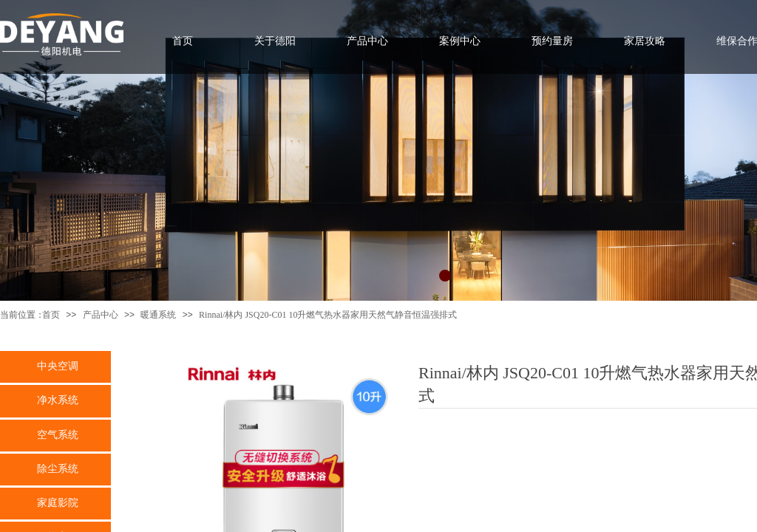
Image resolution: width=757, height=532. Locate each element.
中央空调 (58, 366)
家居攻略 (645, 41)
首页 (51, 315)
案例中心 (460, 41)
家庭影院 (58, 502)
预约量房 (552, 41)
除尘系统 (58, 468)
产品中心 (101, 315)
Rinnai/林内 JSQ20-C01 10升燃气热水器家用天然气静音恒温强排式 (328, 315)
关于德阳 (275, 41)
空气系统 (58, 434)
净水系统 (58, 400)
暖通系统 (158, 315)
